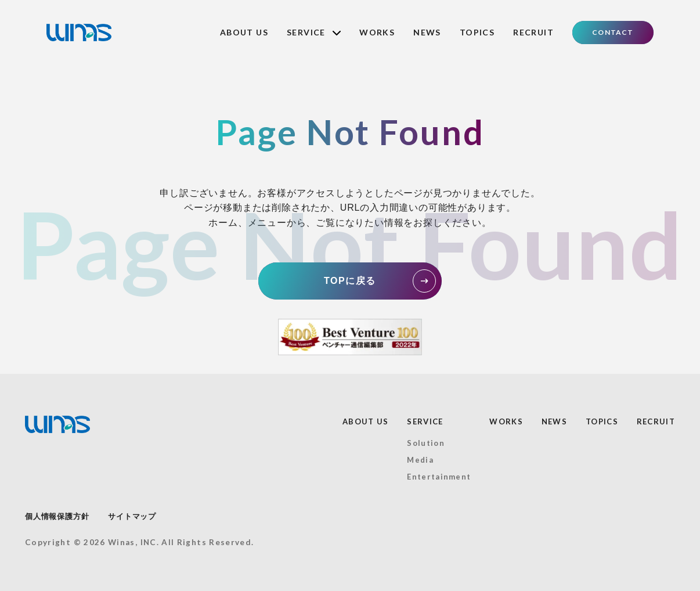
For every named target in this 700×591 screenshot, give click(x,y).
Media (420, 460)
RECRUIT (533, 32)
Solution (425, 443)
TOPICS (477, 32)
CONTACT (613, 32)
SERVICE (314, 32)
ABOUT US (244, 32)
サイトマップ (132, 516)
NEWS (427, 32)
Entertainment (439, 477)
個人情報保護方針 (57, 516)
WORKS (377, 32)
